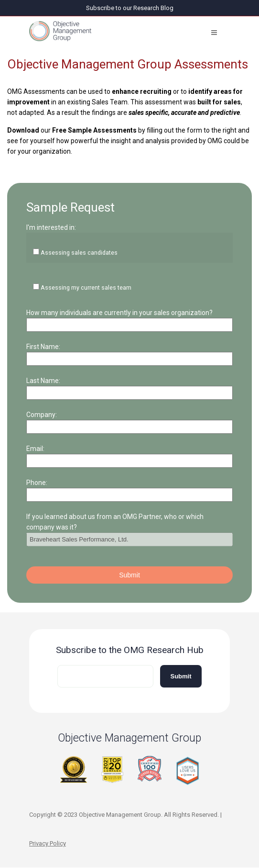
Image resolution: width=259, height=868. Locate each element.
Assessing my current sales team (86, 287)
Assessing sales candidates (79, 253)
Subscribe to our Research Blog (130, 8)
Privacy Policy (48, 843)
